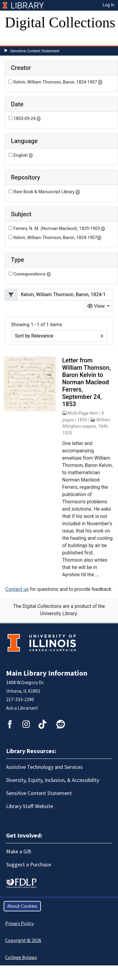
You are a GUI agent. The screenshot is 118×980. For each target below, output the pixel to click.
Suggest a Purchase (29, 865)
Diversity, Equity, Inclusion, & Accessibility (53, 780)
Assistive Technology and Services (44, 767)
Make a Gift (19, 852)
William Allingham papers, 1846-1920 (86, 427)
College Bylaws (21, 958)
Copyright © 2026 (23, 941)
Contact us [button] (17, 589)
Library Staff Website (30, 806)
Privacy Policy (19, 923)
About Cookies (22, 906)
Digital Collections (60, 22)
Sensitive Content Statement (35, 51)
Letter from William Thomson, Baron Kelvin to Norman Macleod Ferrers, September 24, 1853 (86, 382)
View (97, 306)
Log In (109, 5)
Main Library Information (47, 673)
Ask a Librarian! (22, 708)
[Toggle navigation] (13, 39)
